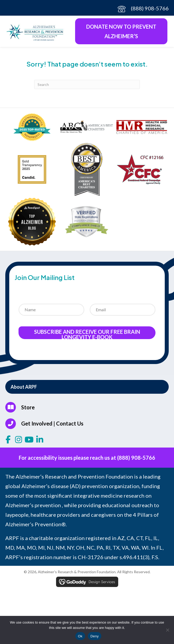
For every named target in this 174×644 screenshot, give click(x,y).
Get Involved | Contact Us (52, 423)
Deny (95, 636)
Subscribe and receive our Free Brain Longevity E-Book (87, 334)
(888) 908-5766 (150, 8)
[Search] (87, 84)
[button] (87, 387)
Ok (80, 636)
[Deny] (167, 630)
